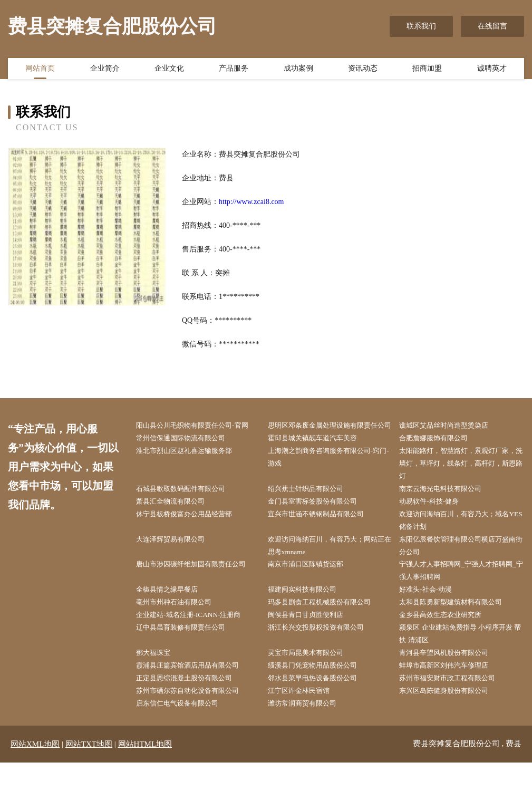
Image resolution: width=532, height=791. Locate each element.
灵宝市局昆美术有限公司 (312, 678)
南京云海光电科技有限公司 (447, 505)
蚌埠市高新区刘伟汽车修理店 (451, 692)
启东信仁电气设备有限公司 (184, 731)
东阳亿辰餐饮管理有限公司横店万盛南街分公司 (462, 565)
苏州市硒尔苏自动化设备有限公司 (195, 718)
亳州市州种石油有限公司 (180, 625)
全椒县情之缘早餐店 (173, 612)
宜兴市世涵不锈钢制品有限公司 (323, 532)
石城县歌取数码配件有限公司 (188, 505)
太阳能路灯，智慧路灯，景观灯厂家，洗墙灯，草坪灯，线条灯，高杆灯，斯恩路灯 (462, 479)
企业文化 (169, 70)
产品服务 (234, 70)
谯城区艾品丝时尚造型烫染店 (451, 426)
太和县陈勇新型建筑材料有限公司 (458, 625)
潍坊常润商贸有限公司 (308, 731)
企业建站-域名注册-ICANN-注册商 (196, 638)
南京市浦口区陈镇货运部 (312, 585)
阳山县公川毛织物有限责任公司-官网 (200, 426)
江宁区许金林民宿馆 (305, 718)
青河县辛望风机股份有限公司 (451, 678)
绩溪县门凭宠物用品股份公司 (320, 692)
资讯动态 (363, 70)
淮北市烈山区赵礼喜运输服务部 (191, 466)
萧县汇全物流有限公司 (177, 519)
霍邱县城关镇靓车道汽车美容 (320, 452)
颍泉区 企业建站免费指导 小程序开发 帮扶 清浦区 (460, 658)
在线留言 (492, 26)
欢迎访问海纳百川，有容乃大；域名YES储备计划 (462, 539)
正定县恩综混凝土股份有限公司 (191, 705)
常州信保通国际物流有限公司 (188, 452)
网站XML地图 (35, 773)
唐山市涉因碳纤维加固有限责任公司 (199, 585)
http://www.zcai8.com (252, 202)
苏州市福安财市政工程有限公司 (454, 705)
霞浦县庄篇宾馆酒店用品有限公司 (195, 692)
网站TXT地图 (89, 773)
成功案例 (298, 70)
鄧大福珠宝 (158, 678)
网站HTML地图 (145, 773)
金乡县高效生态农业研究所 (447, 638)
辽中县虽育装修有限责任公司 (188, 652)
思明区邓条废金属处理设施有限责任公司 (331, 432)
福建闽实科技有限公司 (308, 612)
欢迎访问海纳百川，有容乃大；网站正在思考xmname (331, 565)
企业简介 (105, 70)
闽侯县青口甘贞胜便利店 (312, 638)
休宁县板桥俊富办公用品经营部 (191, 532)
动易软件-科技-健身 (435, 519)
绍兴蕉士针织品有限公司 (312, 505)
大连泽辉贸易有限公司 (177, 559)
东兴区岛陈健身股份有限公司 (451, 718)
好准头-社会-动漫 (431, 612)
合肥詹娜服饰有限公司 (440, 452)
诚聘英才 (492, 70)
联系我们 (421, 26)
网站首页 (40, 70)
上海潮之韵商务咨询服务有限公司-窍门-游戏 (332, 472)
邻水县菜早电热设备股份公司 (320, 705)
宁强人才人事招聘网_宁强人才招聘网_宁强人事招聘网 (460, 592)
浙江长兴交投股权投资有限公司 (323, 652)
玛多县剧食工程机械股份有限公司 (327, 625)
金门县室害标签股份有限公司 (320, 519)
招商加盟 (427, 70)
